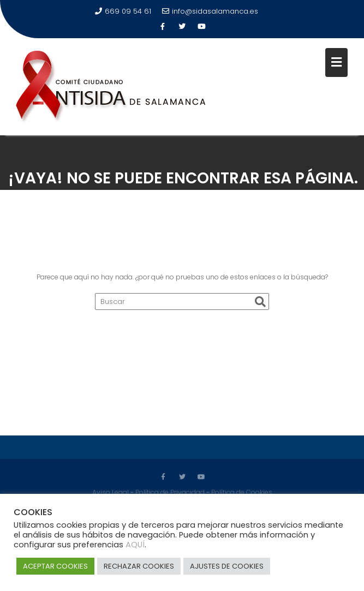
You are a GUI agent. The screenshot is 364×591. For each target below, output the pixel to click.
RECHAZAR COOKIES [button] (139, 566)
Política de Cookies (242, 490)
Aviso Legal (111, 490)
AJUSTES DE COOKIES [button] (227, 566)
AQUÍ (135, 545)
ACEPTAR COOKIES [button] (55, 566)
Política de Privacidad (170, 490)
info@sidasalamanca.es (210, 11)
